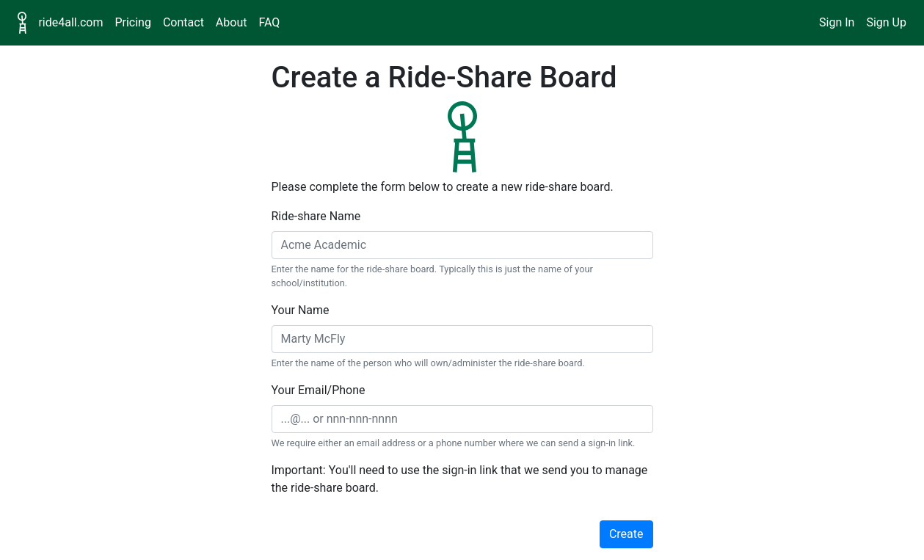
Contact (183, 22)
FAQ (269, 22)
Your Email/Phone (319, 390)
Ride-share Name (316, 216)
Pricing (133, 22)
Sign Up (886, 22)
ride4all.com (70, 22)
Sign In (837, 22)
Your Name (301, 310)
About (232, 22)
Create (626, 534)
